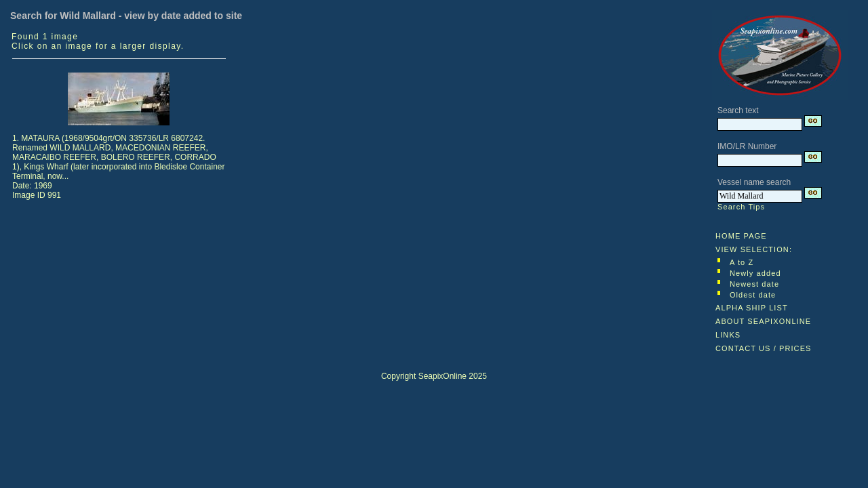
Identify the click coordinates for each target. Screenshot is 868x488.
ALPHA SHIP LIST (752, 308)
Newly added (755, 273)
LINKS (728, 335)
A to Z (742, 262)
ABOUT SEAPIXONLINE (763, 321)
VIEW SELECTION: (754, 249)
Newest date (754, 284)
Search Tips (741, 207)
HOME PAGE (741, 236)
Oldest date (753, 295)
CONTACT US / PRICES (764, 348)
